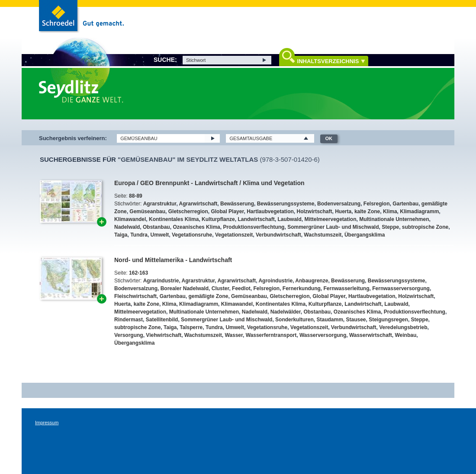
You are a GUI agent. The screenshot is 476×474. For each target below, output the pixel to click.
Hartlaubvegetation (270, 211)
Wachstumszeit (323, 235)
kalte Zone (367, 211)
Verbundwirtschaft (278, 235)
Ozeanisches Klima (196, 227)
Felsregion (377, 204)
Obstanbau (156, 227)
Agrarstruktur (160, 204)
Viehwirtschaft (164, 335)
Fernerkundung (302, 288)
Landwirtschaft (256, 219)
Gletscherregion (188, 211)
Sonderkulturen (294, 320)
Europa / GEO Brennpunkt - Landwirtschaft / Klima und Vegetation (209, 183)
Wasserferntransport (271, 335)
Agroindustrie (275, 281)
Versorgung (129, 335)
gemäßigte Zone (208, 296)
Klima (390, 211)
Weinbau (406, 335)
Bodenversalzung (339, 204)
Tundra (139, 235)
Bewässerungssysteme (286, 204)
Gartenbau (405, 204)
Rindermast (129, 320)
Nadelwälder (286, 312)
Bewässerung (237, 204)
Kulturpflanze (218, 219)
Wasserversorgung (323, 335)
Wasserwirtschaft (371, 335)
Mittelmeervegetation (330, 219)
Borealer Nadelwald (185, 288)
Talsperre (191, 327)
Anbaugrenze (312, 281)
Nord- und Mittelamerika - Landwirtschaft (173, 260)
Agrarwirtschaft (198, 204)
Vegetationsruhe (192, 235)
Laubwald (289, 219)
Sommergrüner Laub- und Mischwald (333, 227)
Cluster (220, 288)
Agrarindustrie (161, 281)
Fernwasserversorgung (401, 288)
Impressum (47, 423)
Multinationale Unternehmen (394, 219)
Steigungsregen (388, 320)
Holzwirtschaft (315, 211)
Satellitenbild (162, 320)
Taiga (121, 235)
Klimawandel (130, 219)
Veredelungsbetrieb (403, 327)
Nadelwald (127, 227)
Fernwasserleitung (347, 288)
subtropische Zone (425, 227)
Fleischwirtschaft (135, 296)
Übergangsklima (365, 235)
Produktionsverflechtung (254, 227)
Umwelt (160, 235)
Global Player (227, 211)
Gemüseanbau (147, 211)
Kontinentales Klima (174, 219)
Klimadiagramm (419, 211)
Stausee (356, 320)
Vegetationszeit (234, 235)
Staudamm (330, 320)
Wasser (234, 335)
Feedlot (241, 288)
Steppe (390, 227)
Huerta (343, 211)
